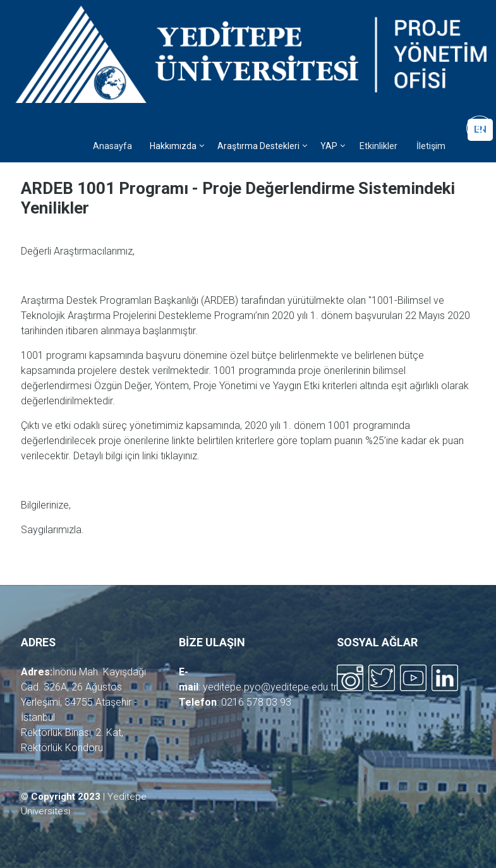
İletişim (431, 146)
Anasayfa (112, 146)
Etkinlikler (378, 146)
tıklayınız (179, 456)
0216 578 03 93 (256, 702)
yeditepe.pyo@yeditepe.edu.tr (270, 687)
